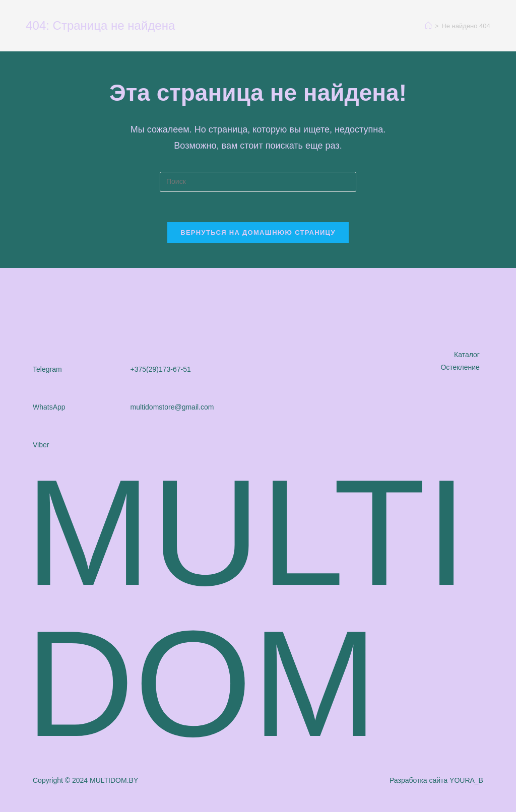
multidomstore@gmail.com (172, 407)
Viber (41, 445)
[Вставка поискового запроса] (258, 182)
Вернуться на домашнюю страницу (258, 232)
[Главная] (428, 26)
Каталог (467, 355)
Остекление (460, 367)
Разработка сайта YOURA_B (436, 780)
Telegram (47, 369)
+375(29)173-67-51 (161, 369)
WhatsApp (49, 407)
